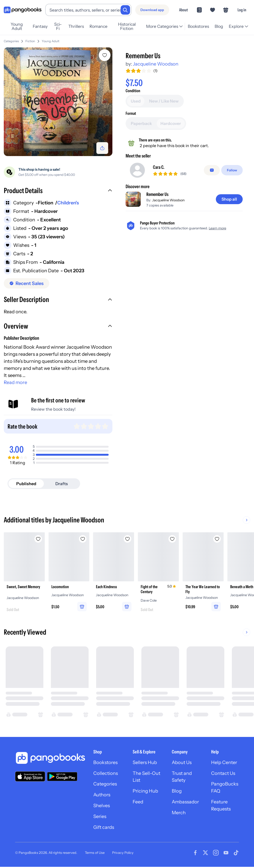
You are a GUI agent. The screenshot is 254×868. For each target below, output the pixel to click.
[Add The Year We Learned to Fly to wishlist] (220, 539)
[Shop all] (229, 231)
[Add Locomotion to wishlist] (84, 539)
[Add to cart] (184, 98)
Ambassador (186, 803)
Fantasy (40, 26)
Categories (11, 41)
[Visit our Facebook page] (195, 854)
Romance (98, 26)
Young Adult (17, 26)
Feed (138, 803)
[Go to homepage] (23, 10)
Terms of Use (95, 854)
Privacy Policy (123, 854)
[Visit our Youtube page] (226, 854)
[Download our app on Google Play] (62, 777)
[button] (58, 191)
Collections (106, 774)
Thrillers (76, 26)
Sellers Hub (145, 763)
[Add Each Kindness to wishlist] (129, 539)
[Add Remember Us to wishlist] (105, 55)
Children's (68, 203)
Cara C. (159, 199)
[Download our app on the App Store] (30, 777)
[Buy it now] (184, 111)
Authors (102, 796)
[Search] (125, 10)
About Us (182, 763)
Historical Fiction (127, 26)
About (183, 10)
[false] (212, 202)
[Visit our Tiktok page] (236, 854)
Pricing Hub (145, 792)
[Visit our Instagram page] (216, 854)
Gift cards (104, 828)
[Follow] (232, 202)
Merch (179, 814)
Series (100, 818)
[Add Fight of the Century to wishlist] (174, 539)
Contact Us (223, 774)
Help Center (224, 763)
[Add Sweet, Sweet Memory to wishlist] (39, 539)
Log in (242, 10)
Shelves (102, 807)
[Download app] (152, 10)
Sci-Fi (58, 26)
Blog (219, 26)
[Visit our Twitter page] (205, 854)
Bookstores (198, 26)
